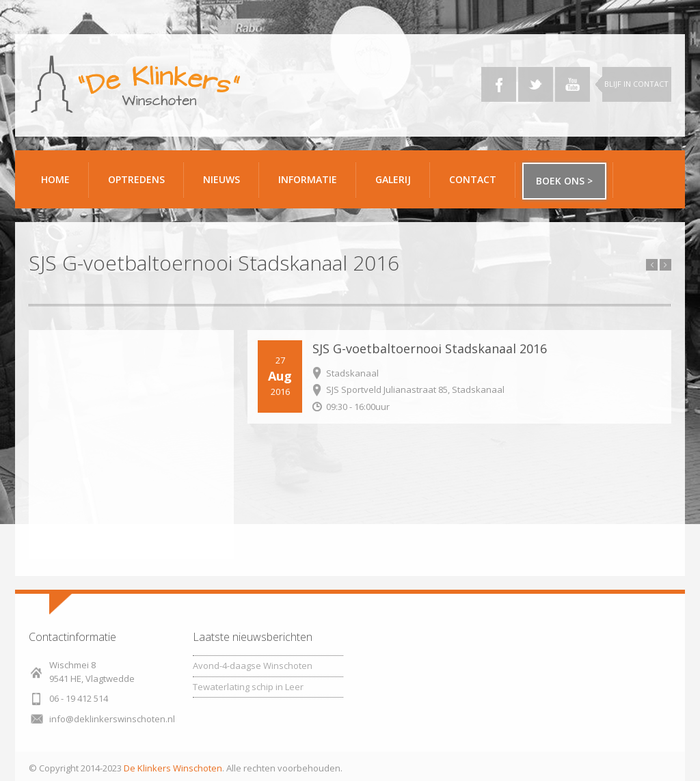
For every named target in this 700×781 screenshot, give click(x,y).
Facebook (499, 84)
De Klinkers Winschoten (173, 768)
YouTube (573, 84)
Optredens (136, 179)
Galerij (398, 185)
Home (55, 179)
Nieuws (221, 179)
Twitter (536, 84)
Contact (477, 185)
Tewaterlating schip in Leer (248, 687)
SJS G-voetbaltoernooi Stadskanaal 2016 (430, 348)
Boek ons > (564, 181)
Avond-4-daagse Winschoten (253, 666)
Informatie (312, 185)
